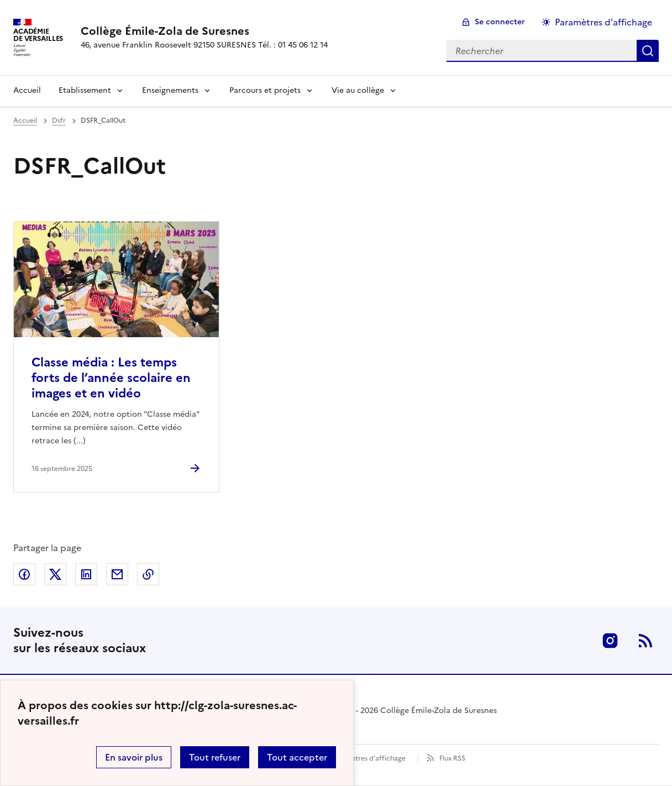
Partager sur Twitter (55, 574)
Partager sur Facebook (24, 574)
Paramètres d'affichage (368, 758)
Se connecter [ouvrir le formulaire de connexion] (500, 22)
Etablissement (85, 90)
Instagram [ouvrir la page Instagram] (610, 641)
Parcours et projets (265, 90)
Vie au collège (358, 90)
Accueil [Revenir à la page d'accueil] (27, 90)
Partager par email (117, 574)
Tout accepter (297, 757)
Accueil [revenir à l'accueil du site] (25, 120)
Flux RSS (452, 758)
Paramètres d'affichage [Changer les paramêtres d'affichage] (603, 22)
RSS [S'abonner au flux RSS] (645, 641)
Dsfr (59, 120)
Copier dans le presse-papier (148, 574)
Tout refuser (215, 757)
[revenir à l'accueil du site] (204, 31)
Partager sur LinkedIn (86, 574)
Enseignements (170, 90)
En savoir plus (134, 757)
